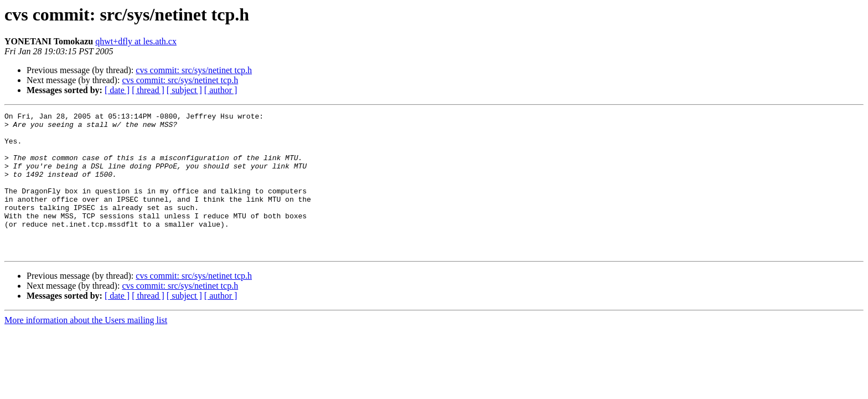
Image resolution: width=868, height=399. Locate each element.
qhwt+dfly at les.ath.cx (136, 41)
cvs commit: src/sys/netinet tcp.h (194, 70)
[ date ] (117, 90)
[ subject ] (184, 90)
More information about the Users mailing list (86, 348)
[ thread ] (148, 90)
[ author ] (221, 90)
